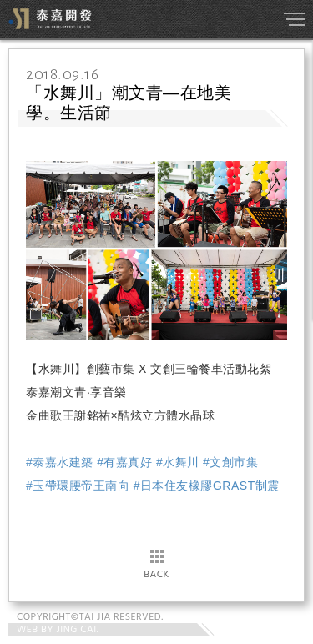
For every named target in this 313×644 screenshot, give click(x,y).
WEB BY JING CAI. (58, 630)
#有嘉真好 (124, 462)
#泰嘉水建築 (60, 462)
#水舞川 (178, 462)
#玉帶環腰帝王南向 (78, 486)
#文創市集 (230, 462)
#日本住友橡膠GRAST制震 (207, 486)
